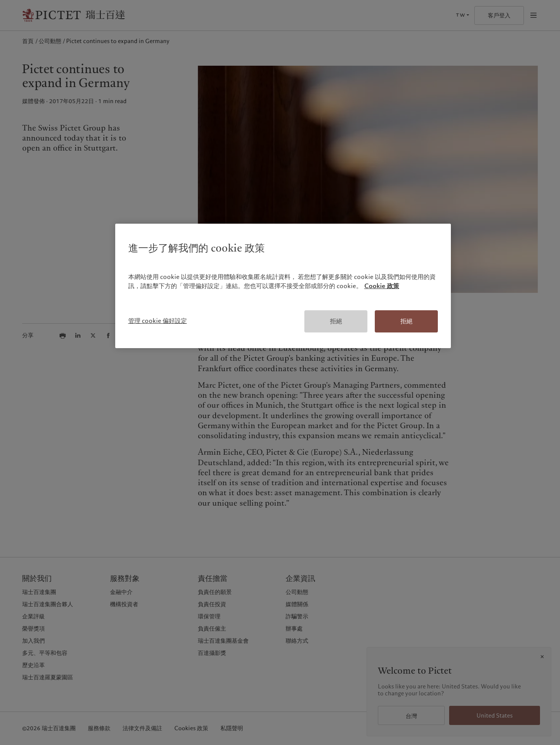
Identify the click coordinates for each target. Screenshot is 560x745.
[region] (283, 286)
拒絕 (336, 321)
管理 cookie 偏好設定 (158, 321)
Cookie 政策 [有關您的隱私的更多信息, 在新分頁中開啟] (382, 286)
